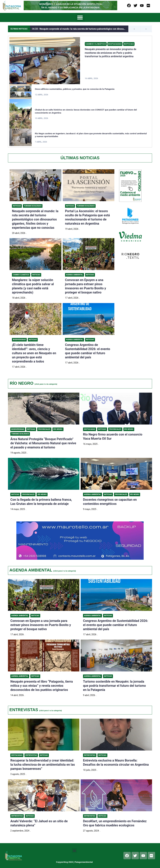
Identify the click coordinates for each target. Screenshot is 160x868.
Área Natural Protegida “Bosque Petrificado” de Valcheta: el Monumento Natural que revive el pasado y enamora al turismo (43, 443)
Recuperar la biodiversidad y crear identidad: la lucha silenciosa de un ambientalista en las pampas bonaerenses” (43, 765)
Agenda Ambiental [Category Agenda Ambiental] (75, 275)
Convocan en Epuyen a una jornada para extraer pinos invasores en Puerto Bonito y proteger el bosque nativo (86, 286)
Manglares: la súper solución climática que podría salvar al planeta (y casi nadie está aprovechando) (33, 286)
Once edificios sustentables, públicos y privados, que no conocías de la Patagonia (75, 89)
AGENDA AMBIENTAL (43, 570)
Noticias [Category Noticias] (129, 44)
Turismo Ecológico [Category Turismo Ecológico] (33, 206)
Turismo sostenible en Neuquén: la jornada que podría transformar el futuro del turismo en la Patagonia (114, 686)
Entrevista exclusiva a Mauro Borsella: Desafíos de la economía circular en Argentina (116, 763)
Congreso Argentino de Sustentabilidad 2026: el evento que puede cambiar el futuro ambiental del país (116, 625)
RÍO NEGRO (33, 383)
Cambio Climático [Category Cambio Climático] (96, 44)
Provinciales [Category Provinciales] (44, 429)
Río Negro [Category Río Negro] (58, 429)
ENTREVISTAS (36, 710)
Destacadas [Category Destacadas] (115, 44)
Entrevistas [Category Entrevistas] (31, 756)
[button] (80, 17)
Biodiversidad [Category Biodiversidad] (19, 340)
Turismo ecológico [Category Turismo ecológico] (20, 434)
